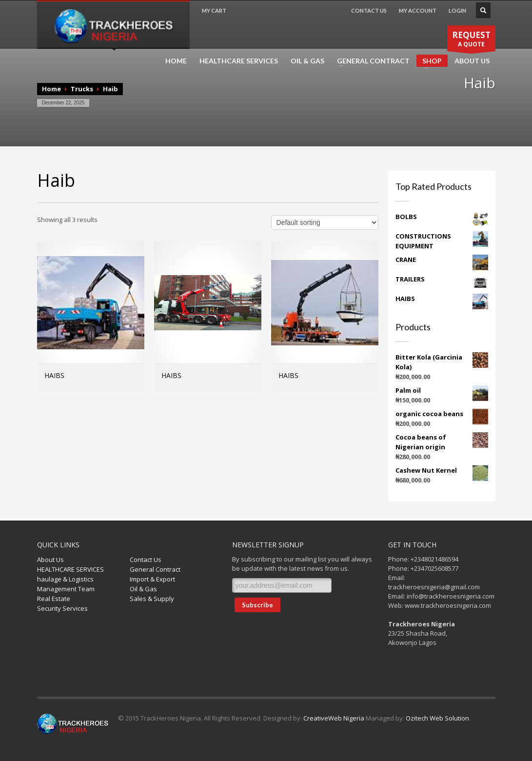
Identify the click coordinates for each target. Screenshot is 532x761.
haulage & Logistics (65, 579)
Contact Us (146, 560)
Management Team (66, 589)
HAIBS (54, 375)
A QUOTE (471, 39)
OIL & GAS (307, 61)
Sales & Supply (152, 599)
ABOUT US (472, 61)
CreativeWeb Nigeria (334, 718)
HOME (176, 61)
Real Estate (54, 599)
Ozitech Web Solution (437, 718)
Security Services (62, 608)
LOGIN (457, 10)
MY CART (214, 10)
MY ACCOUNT (418, 10)
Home (51, 89)
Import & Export (152, 579)
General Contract (155, 569)
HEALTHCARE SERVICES (239, 61)
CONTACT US (369, 10)
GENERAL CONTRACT (370, 61)
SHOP (429, 62)
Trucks (82, 89)
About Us (50, 560)
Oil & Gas (143, 589)
